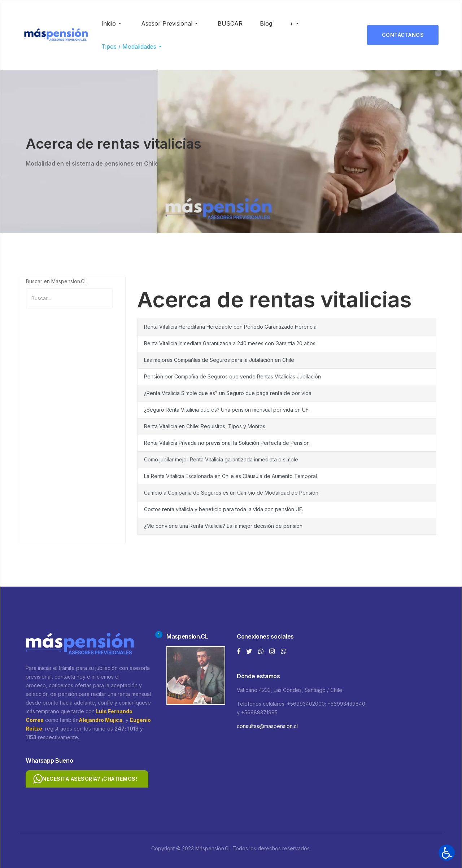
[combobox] (69, 298)
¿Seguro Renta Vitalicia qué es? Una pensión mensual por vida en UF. (227, 410)
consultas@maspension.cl (267, 726)
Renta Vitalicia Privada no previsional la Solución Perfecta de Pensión (227, 443)
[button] (113, 23)
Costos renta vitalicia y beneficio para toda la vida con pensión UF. (224, 509)
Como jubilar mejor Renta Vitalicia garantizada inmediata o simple (221, 459)
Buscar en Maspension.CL (56, 281)
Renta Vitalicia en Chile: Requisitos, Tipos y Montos (205, 426)
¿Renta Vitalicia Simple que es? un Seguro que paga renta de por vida (228, 393)
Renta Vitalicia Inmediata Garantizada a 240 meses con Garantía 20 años (230, 343)
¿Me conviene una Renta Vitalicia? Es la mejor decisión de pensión (223, 526)
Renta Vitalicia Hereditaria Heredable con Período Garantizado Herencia (230, 327)
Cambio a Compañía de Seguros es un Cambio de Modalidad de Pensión (231, 493)
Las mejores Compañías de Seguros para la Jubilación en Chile (219, 360)
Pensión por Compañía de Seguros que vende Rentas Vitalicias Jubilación (232, 376)
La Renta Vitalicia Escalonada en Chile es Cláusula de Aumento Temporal (230, 476)
